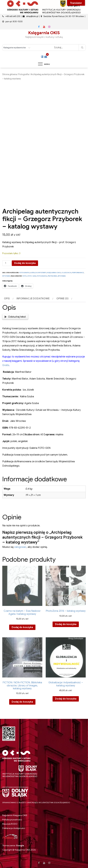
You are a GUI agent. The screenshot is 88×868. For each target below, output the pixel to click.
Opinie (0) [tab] (62, 299)
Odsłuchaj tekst (15, 317)
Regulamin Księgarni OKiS (15, 815)
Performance (78, 273)
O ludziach (66, 273)
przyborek (52, 276)
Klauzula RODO (10, 824)
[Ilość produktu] (7, 263)
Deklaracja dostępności (14, 828)
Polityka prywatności (12, 820)
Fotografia (24, 74)
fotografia (42, 276)
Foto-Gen (32, 276)
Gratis (6, 365)
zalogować (20, 547)
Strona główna (10, 74)
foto (25, 276)
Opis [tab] (7, 299)
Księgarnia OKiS (44, 33)
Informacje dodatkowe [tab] (33, 299)
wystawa (62, 276)
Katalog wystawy (38, 273)
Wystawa (6, 276)
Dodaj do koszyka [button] (22, 627)
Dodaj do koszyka (25, 263)
